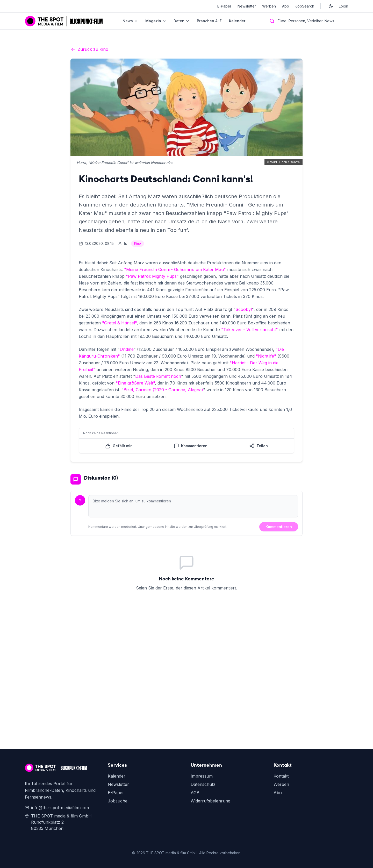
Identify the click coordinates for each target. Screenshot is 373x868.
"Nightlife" (266, 356)
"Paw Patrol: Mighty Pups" (152, 276)
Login (343, 6)
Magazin (156, 21)
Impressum (202, 776)
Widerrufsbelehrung (210, 801)
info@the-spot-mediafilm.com (57, 808)
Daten (182, 21)
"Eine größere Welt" (135, 383)
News (130, 21)
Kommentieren (279, 527)
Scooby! (244, 309)
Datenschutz (203, 784)
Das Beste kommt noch (158, 376)
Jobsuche (118, 801)
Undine (127, 349)
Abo (286, 6)
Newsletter (247, 6)
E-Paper (224, 6)
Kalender (237, 21)
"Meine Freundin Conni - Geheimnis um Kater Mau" (175, 269)
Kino (138, 243)
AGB (195, 793)
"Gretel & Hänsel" (119, 323)
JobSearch (305, 6)
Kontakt (281, 776)
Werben (269, 6)
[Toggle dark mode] (331, 6)
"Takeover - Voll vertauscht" (250, 330)
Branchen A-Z (209, 21)
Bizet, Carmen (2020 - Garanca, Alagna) (163, 390)
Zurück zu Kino (89, 49)
